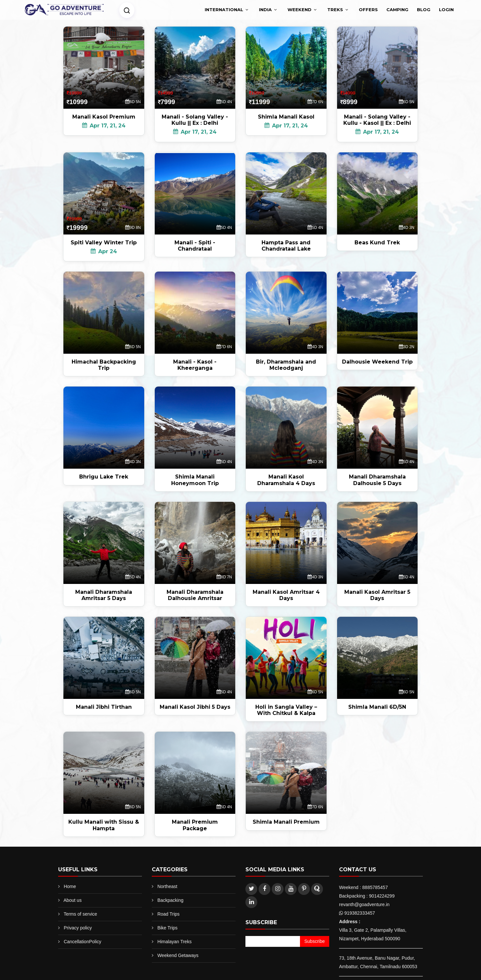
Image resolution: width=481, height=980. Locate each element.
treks (335, 10)
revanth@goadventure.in (364, 904)
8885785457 (375, 887)
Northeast (167, 886)
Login (446, 10)
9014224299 (382, 896)
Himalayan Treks (174, 942)
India (265, 10)
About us (72, 900)
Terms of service (80, 914)
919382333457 (360, 913)
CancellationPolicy (82, 942)
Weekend (299, 10)
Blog (424, 10)
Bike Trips (167, 928)
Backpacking (170, 900)
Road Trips (169, 914)
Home (70, 886)
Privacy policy (78, 928)
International (224, 10)
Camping (397, 10)
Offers (368, 10)
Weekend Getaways (178, 955)
